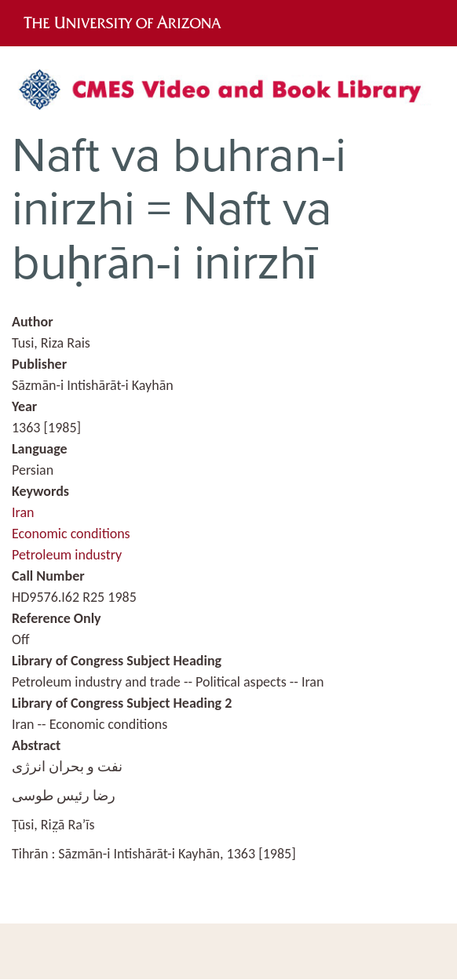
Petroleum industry (67, 555)
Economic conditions (71, 534)
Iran (23, 512)
